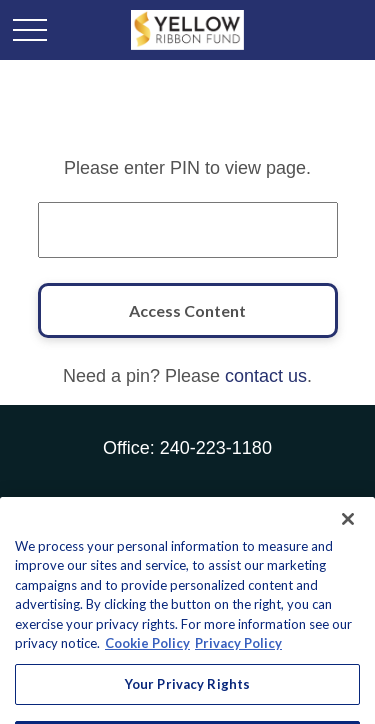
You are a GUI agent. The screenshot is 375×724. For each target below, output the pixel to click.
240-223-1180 (216, 448)
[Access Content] (188, 310)
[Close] (348, 542)
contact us (266, 376)
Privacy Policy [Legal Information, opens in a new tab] (238, 666)
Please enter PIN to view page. (187, 168)
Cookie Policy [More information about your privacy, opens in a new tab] (147, 666)
